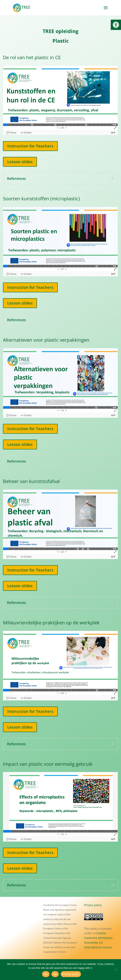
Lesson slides (20, 162)
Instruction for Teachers (30, 146)
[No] (116, 970)
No (55, 974)
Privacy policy (93, 905)
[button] (116, 25)
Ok (46, 974)
